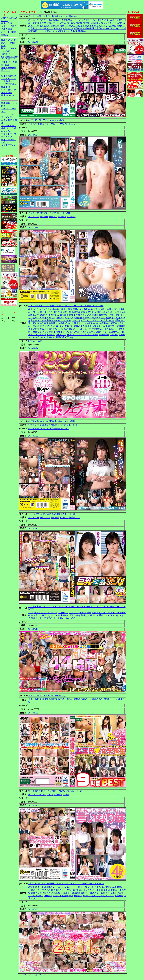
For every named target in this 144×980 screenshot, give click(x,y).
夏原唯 (77, 699)
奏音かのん (54, 315)
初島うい (42, 335)
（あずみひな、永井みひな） (60, 20)
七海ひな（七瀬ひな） (109, 315)
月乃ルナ (96, 890)
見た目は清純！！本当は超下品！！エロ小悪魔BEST (53, 16)
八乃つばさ (86, 320)
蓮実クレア (84, 315)
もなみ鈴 (33, 124)
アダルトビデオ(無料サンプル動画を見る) (9, 128)
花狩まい (69, 326)
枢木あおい (45, 26)
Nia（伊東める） (91, 323)
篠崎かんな (66, 320)
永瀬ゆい (42, 124)
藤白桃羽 (107, 309)
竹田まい (71, 887)
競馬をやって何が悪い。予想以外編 (9, 43)
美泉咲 (79, 23)
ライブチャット (9, 140)
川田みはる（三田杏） (105, 318)
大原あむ (114, 335)
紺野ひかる (79, 28)
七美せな (119, 896)
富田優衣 (44, 425)
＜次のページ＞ (41, 975)
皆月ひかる (68, 28)
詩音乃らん (105, 323)
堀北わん (58, 893)
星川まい (89, 326)
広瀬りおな (52, 329)
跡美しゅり (34, 26)
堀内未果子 (104, 335)
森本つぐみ (109, 320)
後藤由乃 (47, 320)
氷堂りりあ (59, 618)
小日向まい (50, 318)
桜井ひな (33, 795)
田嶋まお (51, 335)
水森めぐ (51, 337)
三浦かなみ (63, 329)
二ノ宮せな (48, 326)
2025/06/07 (33, 135)
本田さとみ (48, 893)
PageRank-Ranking (10, 57)
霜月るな (47, 613)
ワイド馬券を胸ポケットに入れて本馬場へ (9, 78)
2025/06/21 (33, 42)
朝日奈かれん (108, 23)
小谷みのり (58, 309)
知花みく (60, 318)
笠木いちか (75, 332)
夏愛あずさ (79, 326)
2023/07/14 (33, 629)
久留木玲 (92, 26)
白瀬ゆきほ (107, 893)
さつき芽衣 (54, 425)
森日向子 (55, 26)
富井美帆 (51, 323)
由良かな (42, 23)
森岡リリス (38, 31)
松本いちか (61, 23)
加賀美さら (100, 326)
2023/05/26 (33, 713)
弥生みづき (100, 887)
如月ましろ (34, 217)
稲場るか (82, 26)
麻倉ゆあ (37, 332)
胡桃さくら (36, 28)
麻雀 (3, 106)
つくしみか (70, 124)
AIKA (83, 332)
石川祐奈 (53, 699)
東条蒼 (84, 312)
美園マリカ (111, 326)
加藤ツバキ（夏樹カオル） (109, 332)
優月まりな (45, 312)
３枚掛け (5, 54)
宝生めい (42, 329)
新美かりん (120, 320)
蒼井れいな (72, 335)
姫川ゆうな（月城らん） (40, 309)
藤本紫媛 (38, 613)
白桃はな (48, 896)
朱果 (71, 896)
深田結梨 (88, 309)
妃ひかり (69, 323)
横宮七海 (33, 887)
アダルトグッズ (9, 134)
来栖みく (65, 615)
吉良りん (91, 332)
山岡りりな (74, 613)
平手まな (65, 332)
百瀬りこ (78, 323)
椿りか (116, 613)
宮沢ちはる (102, 26)
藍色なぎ (51, 124)
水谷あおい (111, 312)
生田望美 (33, 329)
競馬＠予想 (7, 23)
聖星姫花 (60, 337)
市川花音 (122, 312)
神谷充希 (47, 890)
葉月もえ (85, 615)
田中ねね (56, 332)
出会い (4, 142)
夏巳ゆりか (86, 329)
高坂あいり (34, 315)
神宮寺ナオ (34, 425)
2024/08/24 (33, 348)
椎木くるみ (70, 618)
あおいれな (34, 20)
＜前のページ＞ (26, 975)
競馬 (3, 103)
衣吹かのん (41, 337)
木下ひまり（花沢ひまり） (110, 20)
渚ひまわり (97, 613)
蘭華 (89, 613)
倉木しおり (34, 699)
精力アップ (7, 137)
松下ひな (71, 23)
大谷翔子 (64, 315)
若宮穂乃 (94, 315)
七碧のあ (106, 28)
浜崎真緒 (89, 318)
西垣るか (49, 618)
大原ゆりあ (100, 312)
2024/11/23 (33, 227)
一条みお (73, 26)
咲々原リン (36, 615)
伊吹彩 (83, 613)
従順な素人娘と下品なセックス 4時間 (46, 120)
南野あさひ (111, 887)
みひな (43, 20)
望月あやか (78, 309)
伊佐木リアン (37, 618)
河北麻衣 (33, 323)
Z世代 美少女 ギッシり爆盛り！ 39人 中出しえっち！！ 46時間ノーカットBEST (66, 884)
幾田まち (64, 26)
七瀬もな (80, 887)
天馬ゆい (96, 23)
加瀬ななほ (57, 312)
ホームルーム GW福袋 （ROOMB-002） (47, 695)
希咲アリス (48, 28)
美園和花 (87, 23)
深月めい (108, 613)
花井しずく (61, 335)
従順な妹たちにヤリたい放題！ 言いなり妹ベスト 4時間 (55, 791)
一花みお (56, 615)
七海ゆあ (69, 318)
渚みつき (115, 28)
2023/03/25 (33, 805)
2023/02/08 (33, 909)
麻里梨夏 (76, 312)
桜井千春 (42, 323)
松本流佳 (60, 323)
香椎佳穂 (121, 326)
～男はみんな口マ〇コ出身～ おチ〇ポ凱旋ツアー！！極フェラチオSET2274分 (66, 306)
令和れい (87, 896)
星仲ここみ (97, 896)
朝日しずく (109, 896)
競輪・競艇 (11, 103)
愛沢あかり (74, 329)
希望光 (66, 795)
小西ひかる (93, 335)
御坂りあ (44, 315)
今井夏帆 (42, 887)
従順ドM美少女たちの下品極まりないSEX (48, 429)
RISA (55, 613)
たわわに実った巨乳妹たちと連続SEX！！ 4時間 (51, 514)
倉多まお (73, 315)
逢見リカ (89, 887)
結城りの (112, 26)
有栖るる (56, 320)
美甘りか (35, 312)
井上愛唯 (68, 309)
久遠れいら (63, 613)
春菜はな (78, 896)
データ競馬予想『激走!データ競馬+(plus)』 (9, 62)
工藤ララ (58, 28)
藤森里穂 (106, 890)
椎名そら (51, 887)
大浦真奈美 (36, 893)
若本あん (64, 425)
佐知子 (88, 28)
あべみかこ (80, 20)
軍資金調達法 (8, 120)
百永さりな (75, 615)
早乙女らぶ (120, 23)
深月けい (71, 217)
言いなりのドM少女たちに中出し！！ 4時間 (49, 213)
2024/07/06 (33, 436)
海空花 (61, 699)
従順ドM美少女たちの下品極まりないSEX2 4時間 (52, 421)
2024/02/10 (33, 528)
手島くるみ (104, 615)
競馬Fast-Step (7, 95)
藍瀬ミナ (51, 23)
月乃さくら (95, 893)
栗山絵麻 (37, 326)
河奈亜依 (67, 312)
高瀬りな (82, 31)
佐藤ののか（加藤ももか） (57, 31)
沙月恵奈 (96, 28)
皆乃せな (69, 337)
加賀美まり (36, 320)
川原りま (82, 335)
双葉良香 (55, 518)
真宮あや (47, 332)
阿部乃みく (92, 20)
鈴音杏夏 (44, 217)
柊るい (91, 312)
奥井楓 (74, 31)
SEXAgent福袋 (35, 341)
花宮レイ (94, 615)
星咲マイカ (38, 318)
